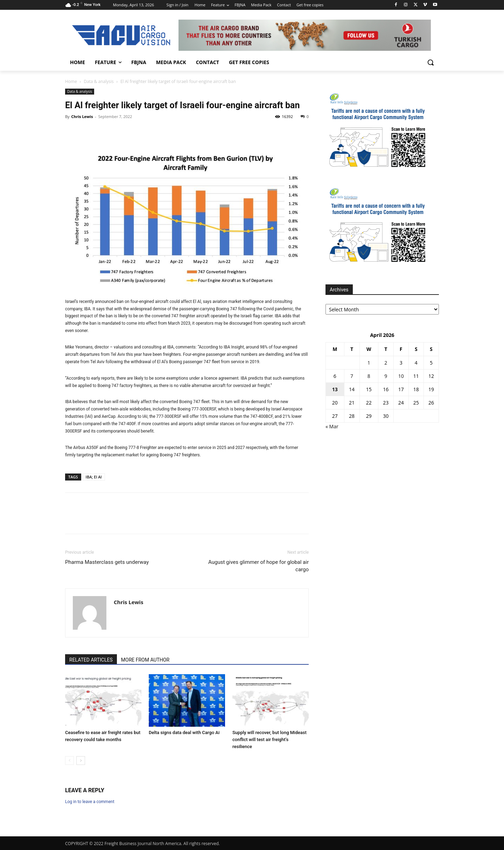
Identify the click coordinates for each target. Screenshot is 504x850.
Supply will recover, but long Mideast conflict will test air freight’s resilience (269, 740)
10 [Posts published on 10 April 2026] (401, 376)
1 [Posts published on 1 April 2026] (369, 363)
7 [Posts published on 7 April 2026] (352, 376)
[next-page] (81, 761)
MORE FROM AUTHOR (145, 660)
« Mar (332, 426)
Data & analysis (99, 81)
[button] (430, 62)
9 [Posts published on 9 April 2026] (386, 376)
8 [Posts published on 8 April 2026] (369, 376)
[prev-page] (69, 761)
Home (71, 81)
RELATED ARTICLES (91, 660)
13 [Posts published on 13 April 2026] (335, 389)
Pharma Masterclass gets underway (107, 562)
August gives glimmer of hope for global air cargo (258, 566)
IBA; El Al (94, 477)
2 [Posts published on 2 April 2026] (386, 363)
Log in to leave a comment (90, 802)
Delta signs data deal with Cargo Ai (184, 732)
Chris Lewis (82, 116)
